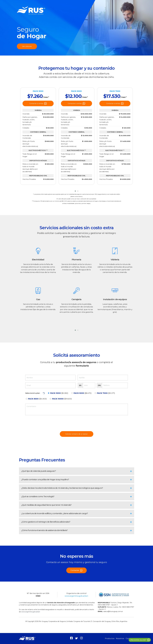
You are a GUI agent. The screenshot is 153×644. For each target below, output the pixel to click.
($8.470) (83, 393)
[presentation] (77, 424)
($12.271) (106, 393)
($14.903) (37, 399)
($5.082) (59, 393)
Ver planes (27, 46)
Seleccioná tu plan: (33, 393)
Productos (110, 638)
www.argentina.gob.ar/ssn (76, 596)
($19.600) (62, 399)
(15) (99, 385)
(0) (80, 385)
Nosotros (120, 638)
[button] (75, 191)
